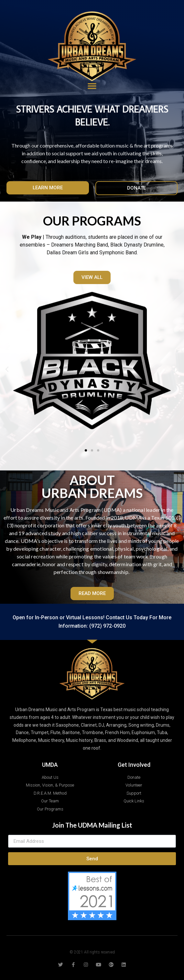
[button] (48, 188)
